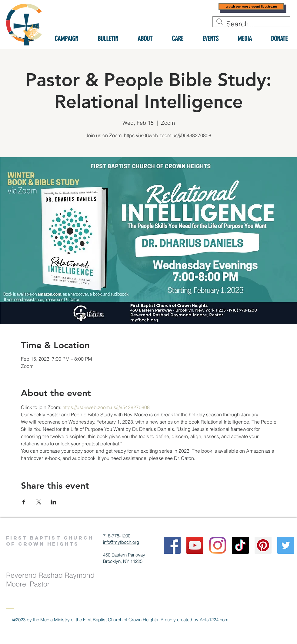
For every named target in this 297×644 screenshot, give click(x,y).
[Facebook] (172, 545)
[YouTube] (195, 545)
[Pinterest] (263, 545)
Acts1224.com (214, 620)
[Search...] (252, 24)
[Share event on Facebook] (24, 502)
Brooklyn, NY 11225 (123, 561)
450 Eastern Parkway (124, 555)
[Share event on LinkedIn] (53, 502)
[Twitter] (286, 545)
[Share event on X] (39, 502)
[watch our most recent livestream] (251, 7)
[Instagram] (218, 545)
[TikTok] (240, 545)
